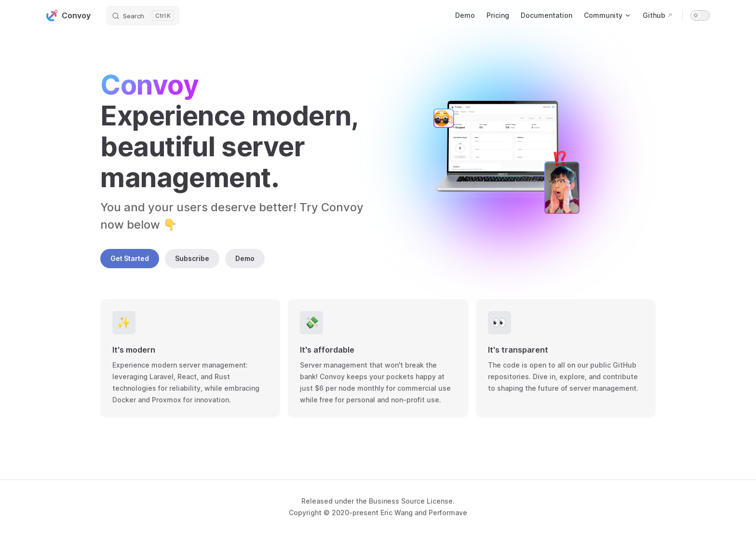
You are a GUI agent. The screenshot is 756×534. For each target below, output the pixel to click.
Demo (245, 258)
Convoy (68, 15)
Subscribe (192, 258)
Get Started (130, 258)
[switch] (700, 15)
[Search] (143, 15)
